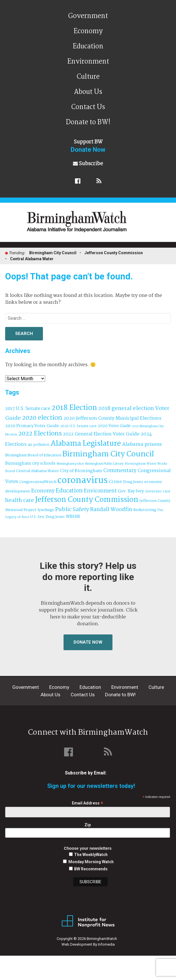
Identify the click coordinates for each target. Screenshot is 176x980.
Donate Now (88, 642)
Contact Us (88, 107)
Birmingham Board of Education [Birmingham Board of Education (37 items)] (33, 455)
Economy (88, 31)
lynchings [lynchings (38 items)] (46, 510)
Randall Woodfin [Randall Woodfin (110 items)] (111, 510)
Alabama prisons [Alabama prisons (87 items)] (142, 444)
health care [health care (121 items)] (20, 500)
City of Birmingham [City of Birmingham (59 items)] (81, 471)
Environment (88, 62)
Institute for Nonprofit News (88, 921)
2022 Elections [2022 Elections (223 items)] (40, 434)
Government (88, 16)
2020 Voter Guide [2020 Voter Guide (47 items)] (114, 426)
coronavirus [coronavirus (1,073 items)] (83, 481)
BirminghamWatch (91, 225)
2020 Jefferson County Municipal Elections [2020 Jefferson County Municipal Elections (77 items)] (112, 418)
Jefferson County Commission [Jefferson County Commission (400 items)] (87, 500)
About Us (88, 92)
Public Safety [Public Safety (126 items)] (72, 509)
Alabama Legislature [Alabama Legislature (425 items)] (86, 444)
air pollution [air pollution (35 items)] (38, 445)
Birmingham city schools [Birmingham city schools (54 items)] (30, 464)
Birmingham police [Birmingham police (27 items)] (70, 464)
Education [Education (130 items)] (69, 491)
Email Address (88, 803)
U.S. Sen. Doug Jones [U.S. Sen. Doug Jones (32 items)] (48, 517)
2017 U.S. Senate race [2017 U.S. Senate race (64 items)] (28, 409)
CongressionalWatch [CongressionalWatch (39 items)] (38, 482)
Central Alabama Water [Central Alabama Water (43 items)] (37, 471)
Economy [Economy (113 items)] (43, 491)
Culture (88, 77)
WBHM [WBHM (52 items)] (73, 517)
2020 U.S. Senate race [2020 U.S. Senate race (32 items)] (78, 426)
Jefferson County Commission (114, 253)
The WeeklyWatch (91, 855)
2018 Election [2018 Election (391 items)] (74, 408)
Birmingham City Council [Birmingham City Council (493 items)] (108, 454)
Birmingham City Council (53, 253)
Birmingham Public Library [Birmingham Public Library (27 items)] (104, 464)
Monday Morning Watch (91, 862)
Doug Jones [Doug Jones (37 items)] (133, 482)
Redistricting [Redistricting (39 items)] (145, 510)
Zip (88, 825)
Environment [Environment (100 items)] (100, 491)
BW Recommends (91, 869)
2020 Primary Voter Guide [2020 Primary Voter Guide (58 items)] (32, 426)
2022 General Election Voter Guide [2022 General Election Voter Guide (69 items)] (101, 434)
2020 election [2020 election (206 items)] (42, 418)
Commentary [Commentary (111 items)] (120, 471)
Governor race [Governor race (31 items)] (158, 491)
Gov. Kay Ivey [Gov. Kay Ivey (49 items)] (131, 491)
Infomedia (106, 944)
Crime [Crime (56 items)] (115, 482)
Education (88, 47)
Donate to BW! (88, 122)
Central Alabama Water (32, 259)
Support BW (88, 146)
